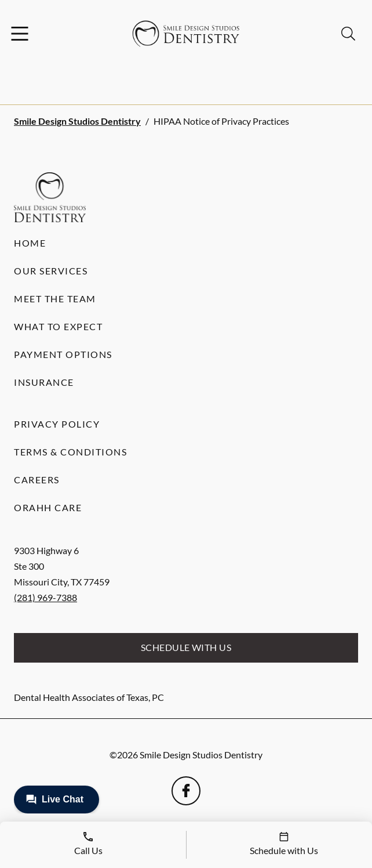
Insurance (44, 382)
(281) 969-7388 (45, 597)
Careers (37, 480)
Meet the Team (55, 299)
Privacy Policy (57, 424)
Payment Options (63, 354)
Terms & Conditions (70, 452)
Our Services (51, 271)
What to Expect (58, 326)
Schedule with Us (186, 647)
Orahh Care (48, 507)
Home (30, 243)
